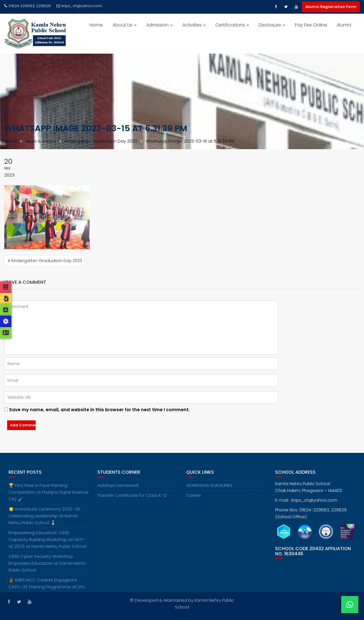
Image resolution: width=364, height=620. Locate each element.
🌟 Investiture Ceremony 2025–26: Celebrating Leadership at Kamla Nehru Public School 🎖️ (45, 521)
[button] (350, 605)
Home (96, 25)
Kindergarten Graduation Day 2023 (47, 261)
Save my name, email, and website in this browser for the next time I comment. (99, 410)
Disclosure (270, 25)
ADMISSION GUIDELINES (209, 491)
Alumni (344, 25)
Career (194, 501)
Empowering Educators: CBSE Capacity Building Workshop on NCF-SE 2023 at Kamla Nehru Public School (47, 545)
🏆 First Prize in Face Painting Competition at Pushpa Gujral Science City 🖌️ (49, 498)
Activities (192, 25)
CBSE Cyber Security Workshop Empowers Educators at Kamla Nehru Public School (47, 569)
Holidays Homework (118, 491)
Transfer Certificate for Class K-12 (132, 501)
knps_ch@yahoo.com (79, 6)
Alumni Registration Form (331, 7)
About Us (122, 25)
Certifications (230, 25)
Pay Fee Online (311, 25)
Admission (157, 25)
